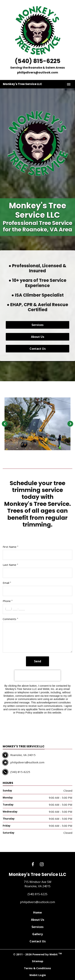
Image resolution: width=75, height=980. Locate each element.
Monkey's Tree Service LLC (23, 84)
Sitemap (38, 961)
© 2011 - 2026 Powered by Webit (37, 954)
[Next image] (70, 424)
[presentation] (37, 675)
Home (37, 912)
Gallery (37, 934)
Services (37, 325)
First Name (10, 547)
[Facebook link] (33, 864)
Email (6, 583)
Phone (7, 601)
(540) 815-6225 (38, 61)
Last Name (9, 565)
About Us (38, 337)
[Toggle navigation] (69, 84)
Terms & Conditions (37, 968)
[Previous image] (5, 424)
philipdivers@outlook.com (38, 72)
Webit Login (38, 975)
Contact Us (38, 349)
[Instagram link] (42, 864)
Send (38, 661)
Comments (9, 619)
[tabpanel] (37, 424)
